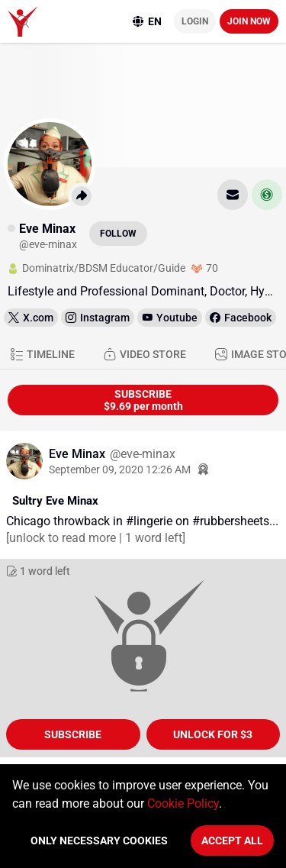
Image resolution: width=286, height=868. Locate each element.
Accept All (232, 841)
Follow (118, 234)
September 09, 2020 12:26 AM (120, 469)
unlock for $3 (213, 734)
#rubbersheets (231, 521)
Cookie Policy (183, 803)
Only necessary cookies (99, 841)
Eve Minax (79, 454)
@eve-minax (143, 454)
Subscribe (73, 734)
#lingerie (149, 521)
